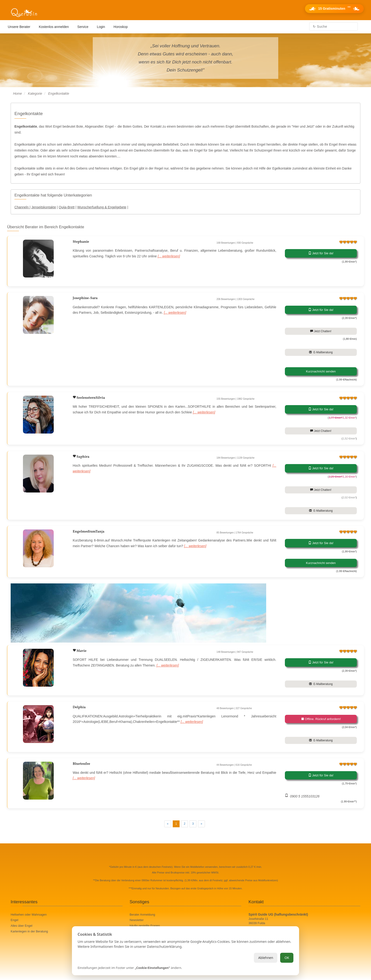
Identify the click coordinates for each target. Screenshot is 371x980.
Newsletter (137, 920)
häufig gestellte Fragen (145, 926)
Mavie (81, 651)
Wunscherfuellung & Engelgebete (102, 207)
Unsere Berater (19, 27)
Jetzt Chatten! (321, 331)
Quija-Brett (67, 207)
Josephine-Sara (85, 298)
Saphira (82, 457)
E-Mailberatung (321, 352)
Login (101, 27)
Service (83, 27)
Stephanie (81, 242)
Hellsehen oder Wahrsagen (29, 915)
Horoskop (121, 27)
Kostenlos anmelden (54, 27)
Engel (14, 920)
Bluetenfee (81, 764)
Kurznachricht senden (321, 371)
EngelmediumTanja (88, 532)
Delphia (79, 707)
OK (287, 958)
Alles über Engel (22, 926)
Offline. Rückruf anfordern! (321, 719)
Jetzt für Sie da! (321, 253)
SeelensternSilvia (90, 398)
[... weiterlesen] (169, 256)
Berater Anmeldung (142, 915)
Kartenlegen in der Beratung (29, 931)
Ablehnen (266, 958)
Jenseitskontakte (44, 207)
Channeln (22, 207)
